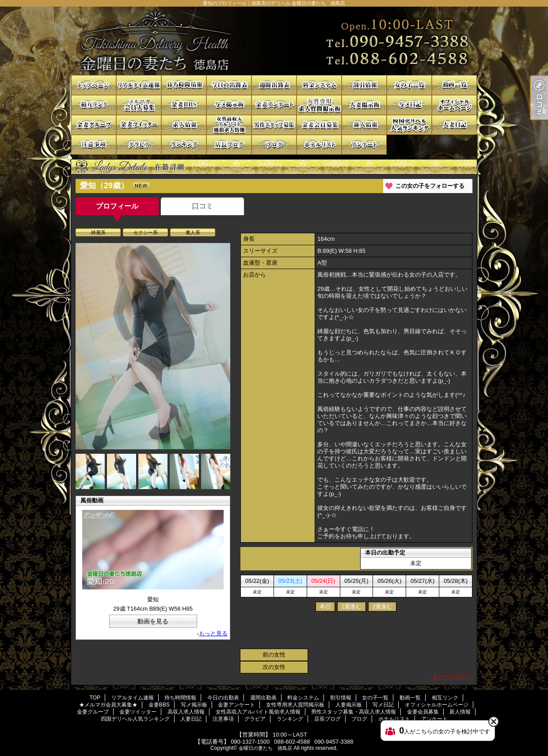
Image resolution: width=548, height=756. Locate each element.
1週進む (351, 606)
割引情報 (364, 85)
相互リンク (94, 105)
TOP (94, 85)
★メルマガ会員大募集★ (139, 105)
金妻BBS (184, 105)
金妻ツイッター (139, 125)
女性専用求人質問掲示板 (319, 105)
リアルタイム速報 (139, 85)
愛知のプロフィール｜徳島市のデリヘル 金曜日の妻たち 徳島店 (274, 41)
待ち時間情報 (184, 85)
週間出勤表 (274, 85)
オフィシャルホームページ (454, 105)
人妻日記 (454, 125)
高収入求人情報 (184, 125)
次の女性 (274, 667)
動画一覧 (454, 85)
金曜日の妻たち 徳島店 (265, 748)
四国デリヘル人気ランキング (409, 125)
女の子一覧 (409, 85)
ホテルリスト (319, 145)
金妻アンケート (274, 105)
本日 (325, 606)
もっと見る (213, 633)
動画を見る (153, 621)
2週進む (382, 606)
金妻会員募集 (319, 125)
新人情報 (364, 125)
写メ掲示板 (229, 105)
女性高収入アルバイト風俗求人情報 (229, 125)
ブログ (274, 145)
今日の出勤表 (229, 85)
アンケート (364, 145)
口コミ (202, 206)
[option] (153, 346)
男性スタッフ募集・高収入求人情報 (274, 125)
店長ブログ (229, 145)
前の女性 (274, 655)
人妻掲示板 (364, 105)
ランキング (184, 145)
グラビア (139, 145)
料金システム (319, 85)
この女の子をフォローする (430, 186)
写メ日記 (409, 105)
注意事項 (94, 145)
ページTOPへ (455, 677)
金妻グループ (94, 125)
